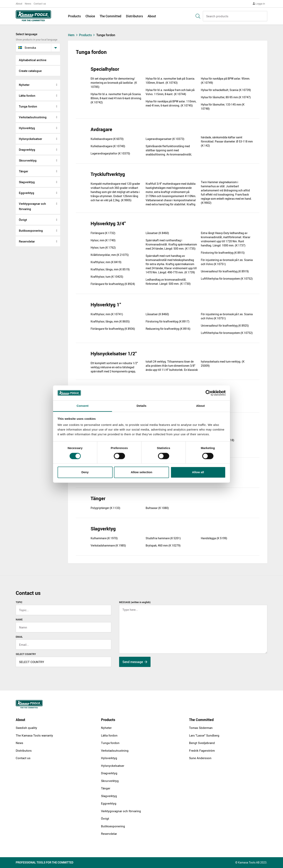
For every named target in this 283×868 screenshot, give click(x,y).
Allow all (198, 472)
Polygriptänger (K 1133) (105, 508)
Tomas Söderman (201, 728)
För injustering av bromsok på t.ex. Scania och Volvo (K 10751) (227, 262)
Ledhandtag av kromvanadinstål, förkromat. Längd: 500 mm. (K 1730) (168, 282)
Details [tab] (141, 406)
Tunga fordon (28, 106)
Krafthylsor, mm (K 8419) (106, 262)
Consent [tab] (83, 406)
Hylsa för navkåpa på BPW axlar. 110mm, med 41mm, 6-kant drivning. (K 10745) (171, 103)
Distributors (134, 16)
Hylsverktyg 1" (106, 305)
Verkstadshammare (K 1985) (108, 545)
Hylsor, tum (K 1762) (103, 248)
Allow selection (141, 472)
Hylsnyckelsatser (30, 139)
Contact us (40, 4)
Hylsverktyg (27, 128)
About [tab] (200, 406)
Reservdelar (27, 241)
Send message (135, 662)
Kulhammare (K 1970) (104, 538)
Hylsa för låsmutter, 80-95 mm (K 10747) (226, 97)
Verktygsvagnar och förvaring (32, 206)
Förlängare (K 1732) (103, 233)
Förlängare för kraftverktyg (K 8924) (113, 284)
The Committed (110, 16)
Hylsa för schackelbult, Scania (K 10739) (226, 90)
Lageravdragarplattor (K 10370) (110, 153)
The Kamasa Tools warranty (34, 735)
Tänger (23, 171)
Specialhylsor (105, 69)
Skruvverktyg (28, 160)
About (19, 4)
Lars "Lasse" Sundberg (204, 735)
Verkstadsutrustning (33, 117)
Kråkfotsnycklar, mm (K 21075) (110, 255)
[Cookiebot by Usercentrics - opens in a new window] (208, 393)
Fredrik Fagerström (202, 750)
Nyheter (24, 85)
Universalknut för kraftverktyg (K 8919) (225, 271)
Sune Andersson (200, 758)
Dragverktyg (27, 150)
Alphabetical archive (33, 60)
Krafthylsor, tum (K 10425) (107, 277)
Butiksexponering (31, 231)
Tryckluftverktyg (108, 174)
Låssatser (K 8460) (157, 233)
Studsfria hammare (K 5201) (163, 538)
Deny (85, 472)
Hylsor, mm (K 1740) (103, 240)
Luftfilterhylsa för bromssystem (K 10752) (227, 279)
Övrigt (23, 220)
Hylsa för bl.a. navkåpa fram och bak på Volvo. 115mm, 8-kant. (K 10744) (170, 92)
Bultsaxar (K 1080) (157, 508)
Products (74, 16)
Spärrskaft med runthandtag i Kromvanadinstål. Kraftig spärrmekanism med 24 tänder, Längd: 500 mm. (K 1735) (171, 244)
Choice (90, 16)
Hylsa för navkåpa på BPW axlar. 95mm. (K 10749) (226, 81)
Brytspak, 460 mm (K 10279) (163, 545)
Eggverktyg (27, 193)
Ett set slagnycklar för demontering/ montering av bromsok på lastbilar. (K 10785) (114, 83)
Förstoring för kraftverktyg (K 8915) (223, 253)
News (28, 4)
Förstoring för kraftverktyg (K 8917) (168, 321)
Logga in (259, 4)
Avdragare (101, 129)
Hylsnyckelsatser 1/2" (114, 354)
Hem (73, 35)
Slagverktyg (27, 182)
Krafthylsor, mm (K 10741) (107, 314)
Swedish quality (26, 728)
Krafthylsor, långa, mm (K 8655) (110, 321)
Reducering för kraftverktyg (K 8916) (168, 329)
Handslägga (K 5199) (214, 538)
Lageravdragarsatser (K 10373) (165, 139)
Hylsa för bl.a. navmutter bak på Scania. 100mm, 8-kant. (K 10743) (170, 81)
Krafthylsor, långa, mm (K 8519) (110, 269)
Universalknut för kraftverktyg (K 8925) (225, 326)
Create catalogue (30, 71)
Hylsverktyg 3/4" (108, 223)
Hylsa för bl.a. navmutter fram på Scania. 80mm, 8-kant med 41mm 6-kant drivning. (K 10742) (116, 98)
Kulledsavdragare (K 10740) (108, 146)
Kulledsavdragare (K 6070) (107, 139)
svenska (27, 48)
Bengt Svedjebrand (202, 743)
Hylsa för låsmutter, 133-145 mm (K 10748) (223, 107)
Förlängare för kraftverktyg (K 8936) (113, 329)
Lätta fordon (27, 96)
